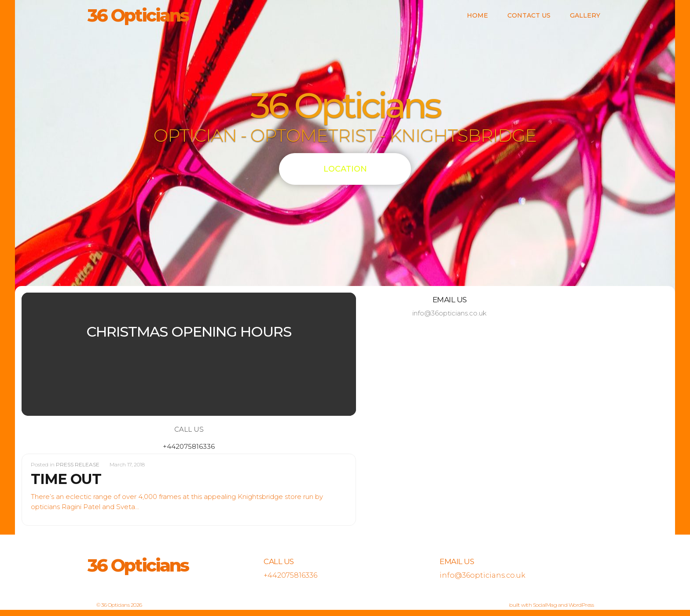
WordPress (581, 605)
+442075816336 (189, 446)
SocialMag (545, 605)
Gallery (585, 15)
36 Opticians (138, 15)
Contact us (529, 15)
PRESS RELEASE (78, 464)
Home (477, 15)
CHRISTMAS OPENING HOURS (189, 332)
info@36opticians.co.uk (450, 313)
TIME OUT (66, 479)
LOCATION (345, 169)
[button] (47, 354)
